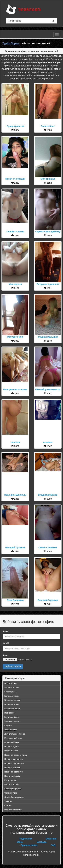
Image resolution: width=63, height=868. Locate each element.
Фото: (6, 655)
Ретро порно (10, 780)
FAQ (53, 845)
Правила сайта (29, 845)
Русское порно (11, 785)
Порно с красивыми (14, 763)
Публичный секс (12, 776)
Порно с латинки (12, 768)
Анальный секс (12, 688)
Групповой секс (12, 717)
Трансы (8, 801)
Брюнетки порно (12, 709)
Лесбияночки (11, 730)
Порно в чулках (12, 747)
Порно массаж (11, 751)
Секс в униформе (13, 789)
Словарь (42, 842)
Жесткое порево (12, 721)
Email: (6, 643)
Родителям (26, 839)
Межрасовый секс (13, 738)
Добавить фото (13, 667)
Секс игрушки (11, 793)
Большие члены (12, 704)
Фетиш (8, 806)
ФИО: (6, 631)
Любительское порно (15, 734)
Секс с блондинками (14, 797)
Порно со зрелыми (14, 772)
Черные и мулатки (13, 810)
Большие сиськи (12, 700)
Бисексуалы (10, 692)
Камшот (8, 726)
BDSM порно (10, 683)
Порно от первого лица (16, 755)
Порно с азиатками (14, 759)
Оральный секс (12, 742)
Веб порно (9, 713)
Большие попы (12, 696)
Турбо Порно (11, 44)
